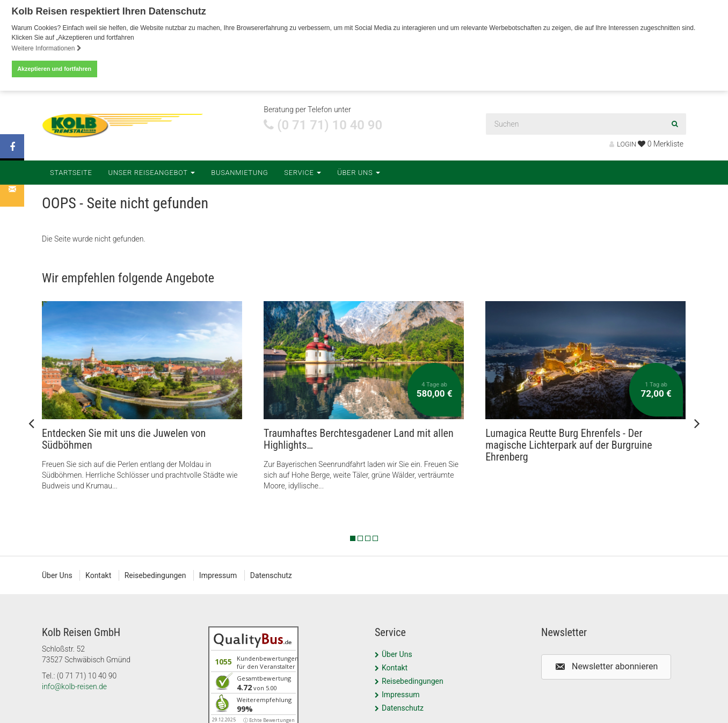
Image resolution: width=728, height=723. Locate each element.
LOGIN (623, 142)
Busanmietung (239, 170)
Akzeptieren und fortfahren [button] (54, 69)
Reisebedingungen (155, 573)
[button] (606, 665)
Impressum (218, 573)
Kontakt (98, 573)
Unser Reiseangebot (152, 170)
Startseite (71, 170)
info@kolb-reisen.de (74, 684)
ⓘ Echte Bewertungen (269, 718)
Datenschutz (271, 573)
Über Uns (359, 170)
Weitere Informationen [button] (47, 48)
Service (303, 170)
